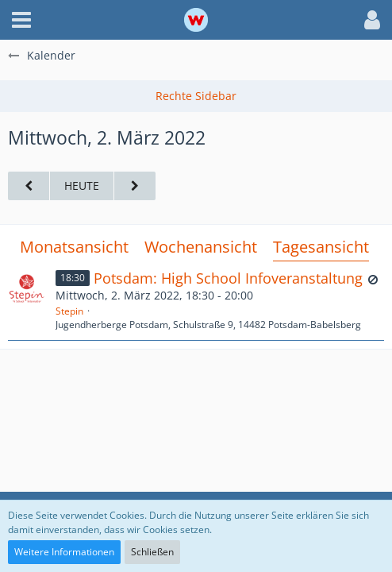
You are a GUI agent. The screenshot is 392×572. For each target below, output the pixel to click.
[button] (21, 20)
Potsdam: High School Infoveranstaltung (228, 278)
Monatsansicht (74, 247)
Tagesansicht (321, 247)
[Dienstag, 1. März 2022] (29, 186)
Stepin (69, 311)
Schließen (152, 552)
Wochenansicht (201, 247)
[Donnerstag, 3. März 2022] (135, 186)
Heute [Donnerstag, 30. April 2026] (82, 186)
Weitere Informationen (64, 552)
